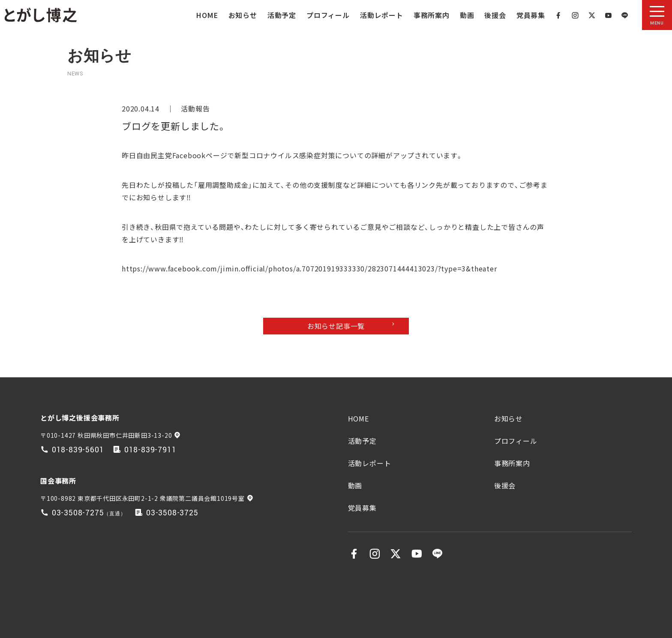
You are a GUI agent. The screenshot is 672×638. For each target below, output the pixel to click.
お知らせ (243, 15)
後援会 (495, 15)
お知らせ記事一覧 (336, 326)
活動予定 (282, 15)
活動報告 (195, 108)
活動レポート (382, 15)
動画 (467, 15)
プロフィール (328, 15)
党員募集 (531, 15)
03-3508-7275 (78, 513)
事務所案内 (432, 15)
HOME (207, 15)
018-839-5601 (78, 450)
